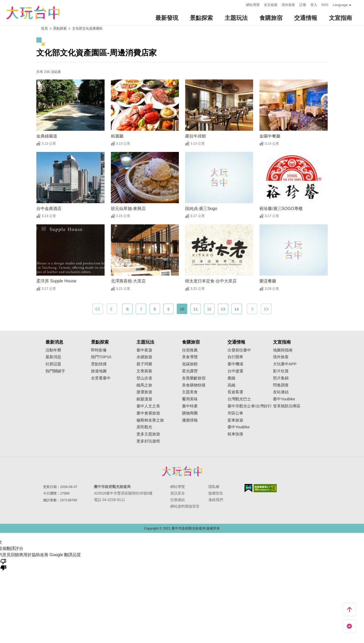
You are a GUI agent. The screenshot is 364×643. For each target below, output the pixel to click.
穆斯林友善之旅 (150, 420)
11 (196, 309)
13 (223, 309)
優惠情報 (190, 420)
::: (241, 4)
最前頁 (98, 309)
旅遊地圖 (99, 371)
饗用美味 (190, 399)
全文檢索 (271, 5)
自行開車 (235, 357)
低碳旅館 (190, 364)
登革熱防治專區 (287, 406)
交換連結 (178, 500)
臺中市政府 (182, 471)
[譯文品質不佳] (3, 564)
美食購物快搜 (194, 385)
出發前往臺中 (239, 350)
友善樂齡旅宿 (194, 378)
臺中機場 (235, 364)
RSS (325, 5)
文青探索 (144, 371)
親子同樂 (144, 364)
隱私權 (214, 487)
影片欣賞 (281, 371)
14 (237, 309)
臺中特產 (190, 406)
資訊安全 (178, 493)
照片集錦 (281, 378)
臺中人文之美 (148, 406)
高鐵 (231, 385)
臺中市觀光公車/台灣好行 (250, 406)
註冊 (303, 5)
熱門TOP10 (101, 357)
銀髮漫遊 (144, 399)
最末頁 (266, 309)
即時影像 (99, 350)
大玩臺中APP (285, 364)
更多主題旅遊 (148, 434)
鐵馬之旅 (144, 385)
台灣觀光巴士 (239, 399)
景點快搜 (99, 364)
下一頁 (252, 309)
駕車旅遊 (235, 420)
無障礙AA (265, 488)
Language (340, 5)
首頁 (44, 28)
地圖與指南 (283, 350)
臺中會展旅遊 (148, 413)
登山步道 (144, 378)
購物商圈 (190, 413)
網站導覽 (253, 5)
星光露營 (190, 371)
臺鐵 (231, 378)
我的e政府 (248, 488)
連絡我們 (216, 500)
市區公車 (235, 413)
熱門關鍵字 (55, 371)
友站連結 (281, 392)
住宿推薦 (190, 350)
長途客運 (235, 392)
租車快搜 (235, 434)
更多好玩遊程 (148, 441)
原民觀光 (144, 427)
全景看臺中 (101, 378)
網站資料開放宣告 (185, 506)
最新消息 (53, 357)
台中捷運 (235, 371)
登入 (314, 5)
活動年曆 (53, 350)
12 (209, 309)
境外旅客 (288, 5)
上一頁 (112, 309)
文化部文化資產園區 (87, 28)
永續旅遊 (144, 357)
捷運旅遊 (144, 392)
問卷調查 (281, 385)
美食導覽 (190, 357)
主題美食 (190, 392)
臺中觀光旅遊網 (33, 13)
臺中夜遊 (144, 350)
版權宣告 (216, 493)
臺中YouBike (239, 427)
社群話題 (53, 364)
